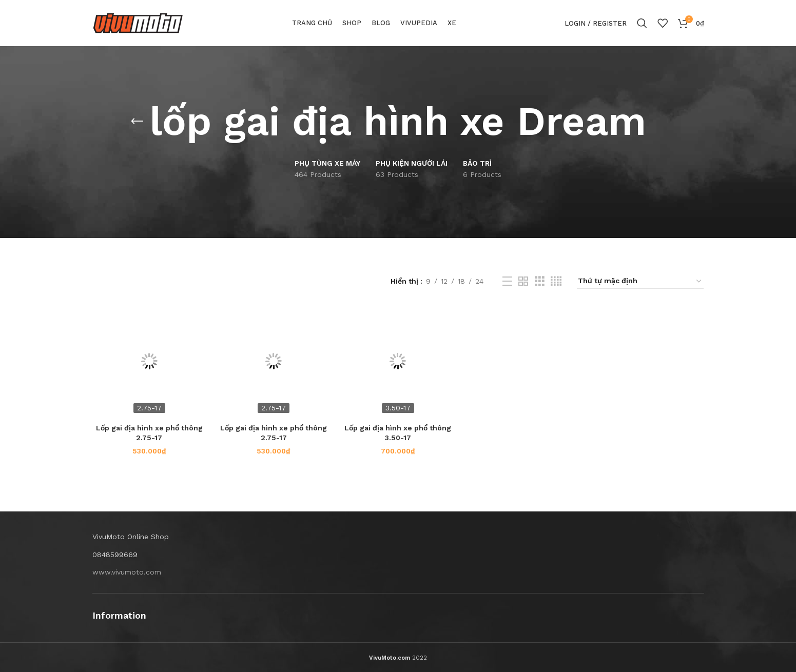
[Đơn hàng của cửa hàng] (640, 281)
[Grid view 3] (540, 281)
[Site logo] (138, 23)
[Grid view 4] (556, 281)
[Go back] (137, 122)
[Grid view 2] (523, 281)
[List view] (507, 281)
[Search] (642, 23)
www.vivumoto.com (127, 572)
